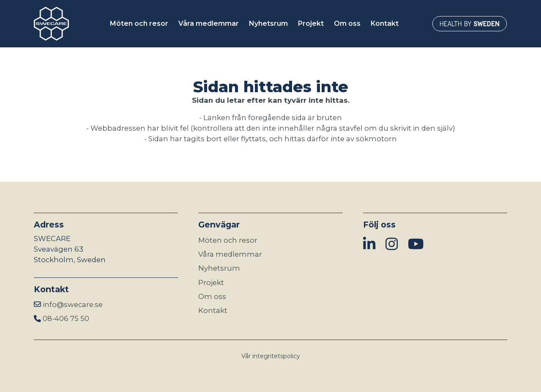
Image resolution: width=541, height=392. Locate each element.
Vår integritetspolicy (271, 356)
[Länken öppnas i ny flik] (470, 24)
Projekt (211, 282)
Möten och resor (228, 240)
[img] (369, 244)
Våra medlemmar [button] (209, 23)
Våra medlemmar (230, 254)
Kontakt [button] (385, 23)
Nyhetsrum (219, 268)
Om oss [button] (347, 23)
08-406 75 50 (66, 318)
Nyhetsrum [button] (268, 23)
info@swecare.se (73, 304)
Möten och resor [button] (139, 23)
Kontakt (213, 310)
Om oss (212, 296)
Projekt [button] (311, 23)
